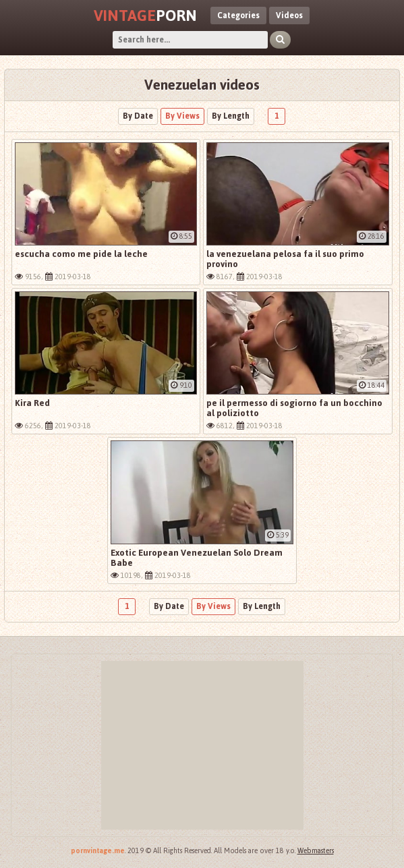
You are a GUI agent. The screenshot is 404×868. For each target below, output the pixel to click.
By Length (231, 116)
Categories (238, 16)
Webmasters (316, 851)
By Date (138, 116)
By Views (182, 116)
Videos (289, 16)
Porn (145, 16)
